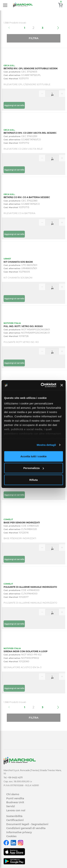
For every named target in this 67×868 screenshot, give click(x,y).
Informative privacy (19, 832)
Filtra (34, 38)
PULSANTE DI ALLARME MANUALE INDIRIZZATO (30, 587)
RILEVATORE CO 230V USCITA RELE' (23, 149)
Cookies (11, 836)
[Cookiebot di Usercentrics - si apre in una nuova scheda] (42, 385)
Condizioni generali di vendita (26, 828)
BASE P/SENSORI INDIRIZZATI (20, 538)
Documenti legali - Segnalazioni (27, 824)
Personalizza (34, 468)
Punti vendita (15, 798)
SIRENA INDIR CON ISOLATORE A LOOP (26, 651)
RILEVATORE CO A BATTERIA (19, 213)
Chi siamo (13, 794)
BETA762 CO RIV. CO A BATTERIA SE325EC (27, 197)
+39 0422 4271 (15, 777)
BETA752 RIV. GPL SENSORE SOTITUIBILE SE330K (31, 68)
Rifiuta (33, 480)
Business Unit (15, 802)
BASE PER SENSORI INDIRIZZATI (22, 523)
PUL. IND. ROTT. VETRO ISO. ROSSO (23, 326)
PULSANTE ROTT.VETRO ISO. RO (21, 342)
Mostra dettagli (46, 445)
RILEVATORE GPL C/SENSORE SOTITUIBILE (27, 84)
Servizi (11, 806)
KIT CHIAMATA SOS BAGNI (18, 262)
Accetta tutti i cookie (33, 456)
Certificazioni (15, 820)
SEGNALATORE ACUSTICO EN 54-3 (23, 667)
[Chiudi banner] (62, 385)
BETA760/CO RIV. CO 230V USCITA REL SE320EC (30, 133)
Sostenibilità (14, 816)
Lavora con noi (16, 810)
